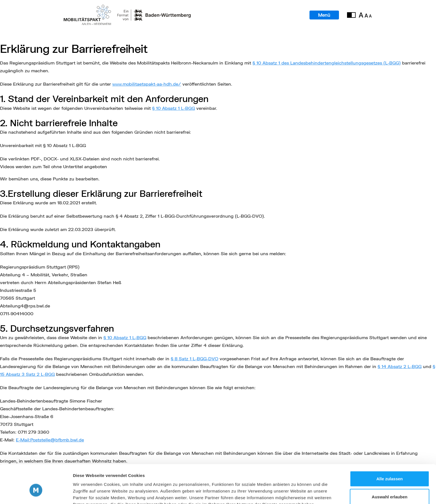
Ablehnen (390, 486)
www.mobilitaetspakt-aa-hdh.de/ (147, 84)
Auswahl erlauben (390, 468)
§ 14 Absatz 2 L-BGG (400, 366)
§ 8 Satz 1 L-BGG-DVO (195, 358)
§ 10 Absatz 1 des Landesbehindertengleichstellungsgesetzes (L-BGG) (327, 63)
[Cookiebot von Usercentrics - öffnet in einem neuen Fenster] (36, 493)
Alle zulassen (389, 449)
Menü (324, 15)
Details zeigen (296, 493)
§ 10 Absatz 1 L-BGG (174, 108)
